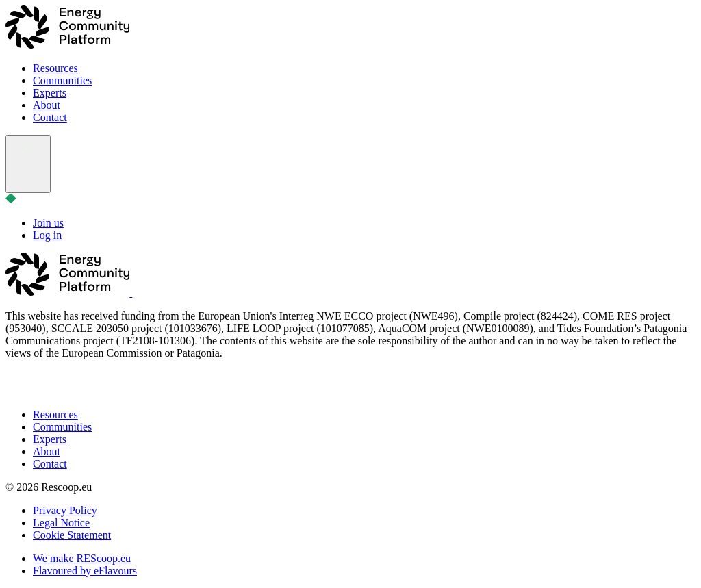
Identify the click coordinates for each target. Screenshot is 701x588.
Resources (55, 68)
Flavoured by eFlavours (85, 571)
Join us (48, 223)
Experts (50, 93)
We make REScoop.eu (82, 558)
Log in (47, 235)
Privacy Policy (65, 510)
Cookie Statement (72, 535)
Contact (50, 117)
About (47, 105)
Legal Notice (61, 523)
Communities (62, 80)
